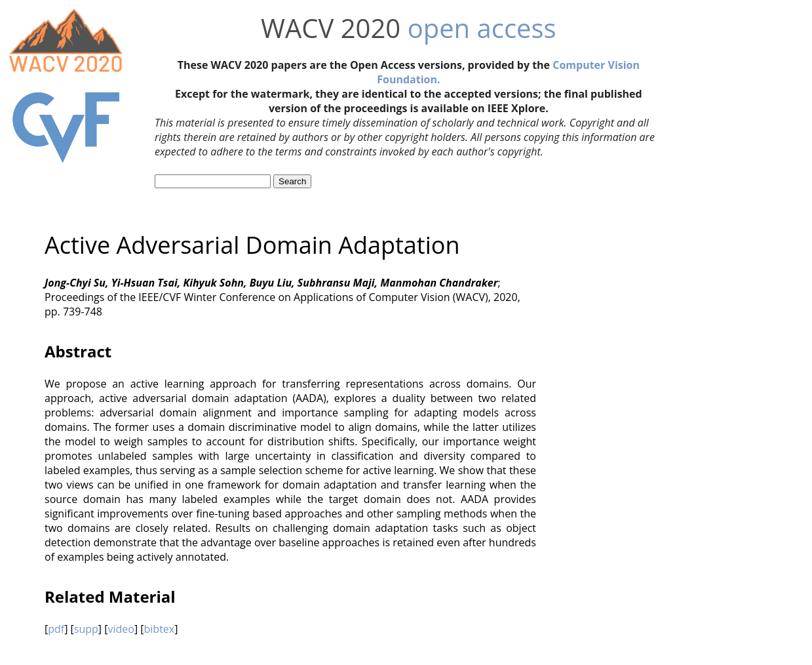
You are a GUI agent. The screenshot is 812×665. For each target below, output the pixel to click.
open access (482, 28)
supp (86, 629)
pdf (56, 629)
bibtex (160, 629)
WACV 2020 (331, 28)
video (121, 629)
